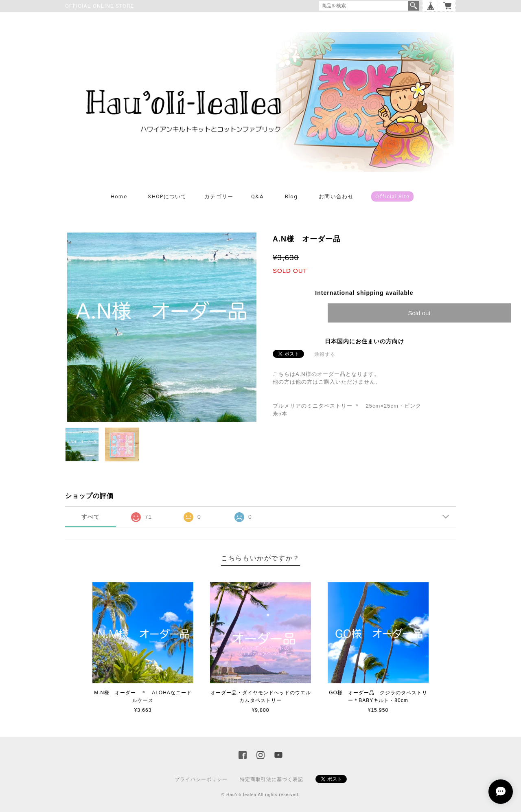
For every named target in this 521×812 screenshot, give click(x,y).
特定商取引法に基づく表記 (271, 779)
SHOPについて (167, 196)
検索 (414, 6)
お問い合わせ (336, 196)
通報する (325, 354)
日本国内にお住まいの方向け (364, 341)
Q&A (257, 196)
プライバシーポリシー (201, 779)
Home (119, 196)
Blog (291, 196)
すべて (91, 517)
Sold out (419, 313)
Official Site (392, 196)
